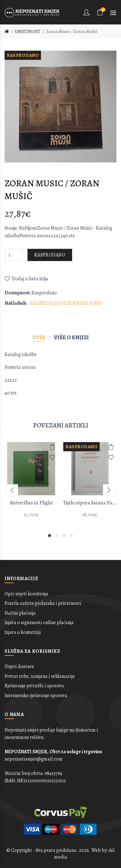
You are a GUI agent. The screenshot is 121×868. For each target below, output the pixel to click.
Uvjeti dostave (19, 666)
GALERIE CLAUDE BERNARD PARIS (65, 303)
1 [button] (50, 536)
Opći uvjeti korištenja (26, 594)
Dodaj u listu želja (30, 279)
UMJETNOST (28, 31)
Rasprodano (50, 255)
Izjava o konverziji (23, 632)
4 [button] (71, 536)
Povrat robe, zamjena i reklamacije (40, 676)
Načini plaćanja (20, 613)
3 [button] (64, 536)
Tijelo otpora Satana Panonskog (90, 503)
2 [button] (57, 536)
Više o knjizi (71, 337)
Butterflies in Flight (31, 503)
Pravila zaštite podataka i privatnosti (43, 603)
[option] (31, 483)
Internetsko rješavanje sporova (36, 695)
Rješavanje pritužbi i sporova (34, 686)
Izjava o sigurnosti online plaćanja (39, 623)
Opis (39, 337)
